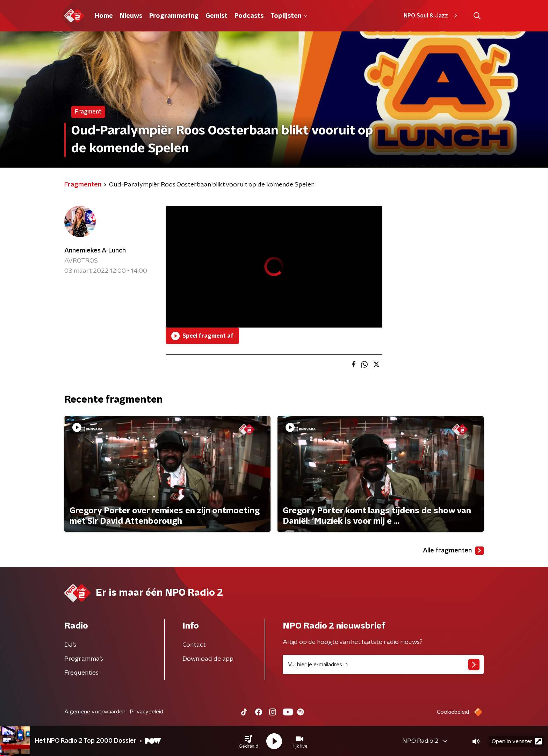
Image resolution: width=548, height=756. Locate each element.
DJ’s (70, 645)
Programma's (84, 659)
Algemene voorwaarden (95, 712)
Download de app (208, 659)
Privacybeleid (146, 712)
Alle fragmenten (453, 551)
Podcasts (249, 16)
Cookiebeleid (453, 712)
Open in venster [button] (517, 741)
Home (104, 16)
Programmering (174, 16)
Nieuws (131, 16)
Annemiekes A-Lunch (95, 251)
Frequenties (81, 673)
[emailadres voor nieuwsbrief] (383, 665)
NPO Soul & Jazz (431, 16)
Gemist (217, 16)
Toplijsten (289, 16)
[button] (248, 741)
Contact (194, 645)
